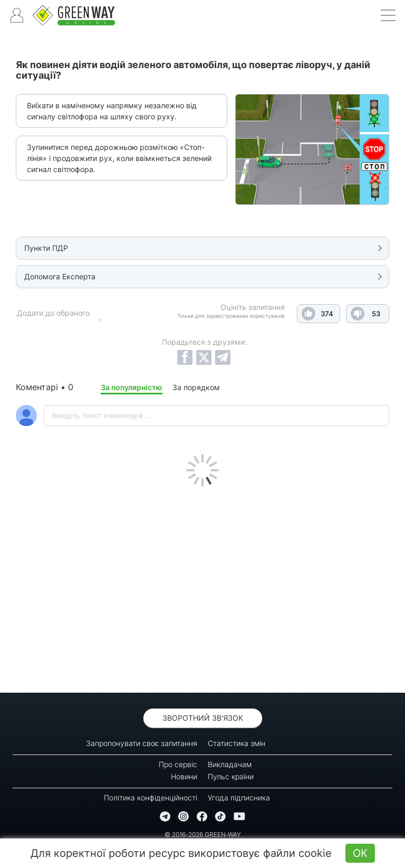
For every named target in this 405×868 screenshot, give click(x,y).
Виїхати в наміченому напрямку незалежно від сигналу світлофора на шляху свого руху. (112, 111)
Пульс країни (231, 776)
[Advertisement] (202, 587)
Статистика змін (237, 743)
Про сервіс (178, 764)
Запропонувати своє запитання (142, 743)
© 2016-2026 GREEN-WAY (203, 834)
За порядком (196, 387)
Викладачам (230, 764)
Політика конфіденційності (151, 798)
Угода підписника (239, 798)
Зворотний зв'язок (203, 718)
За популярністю (132, 387)
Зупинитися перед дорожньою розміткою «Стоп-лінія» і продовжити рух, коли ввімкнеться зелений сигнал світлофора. (119, 158)
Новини (184, 776)
